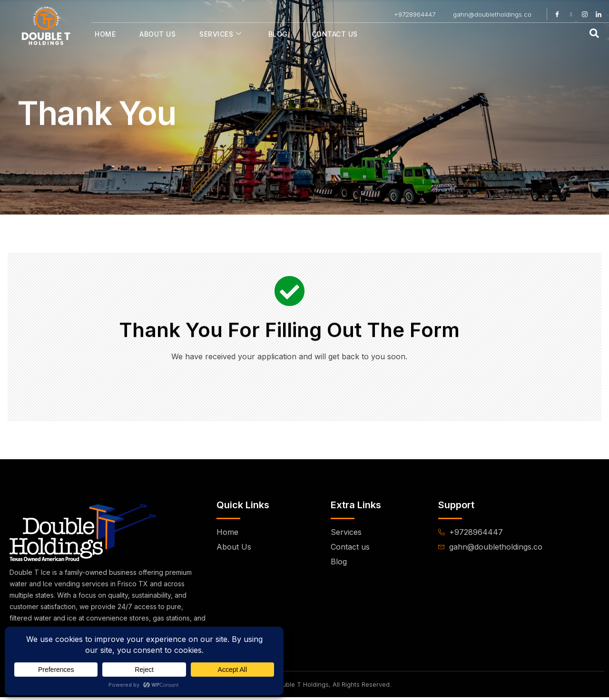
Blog (278, 34)
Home (105, 34)
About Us (157, 34)
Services (221, 34)
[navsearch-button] (594, 34)
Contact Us (335, 34)
